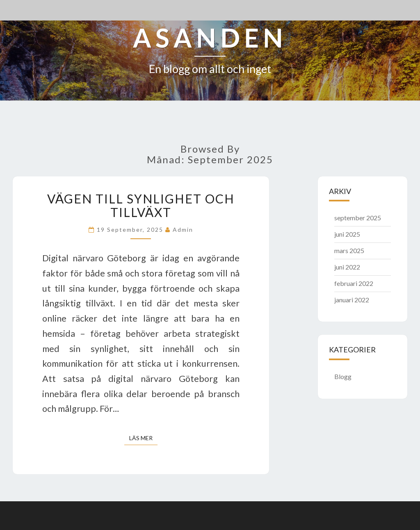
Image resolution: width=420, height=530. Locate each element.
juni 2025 (347, 234)
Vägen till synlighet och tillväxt (141, 205)
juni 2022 (347, 267)
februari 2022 (354, 283)
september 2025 (358, 218)
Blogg (343, 376)
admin (183, 230)
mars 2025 (349, 250)
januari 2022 (352, 300)
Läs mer (143, 437)
